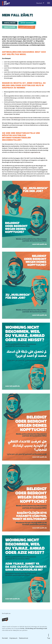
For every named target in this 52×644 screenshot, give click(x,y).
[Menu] (49, 3)
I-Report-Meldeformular (16, 118)
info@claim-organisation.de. (32, 152)
